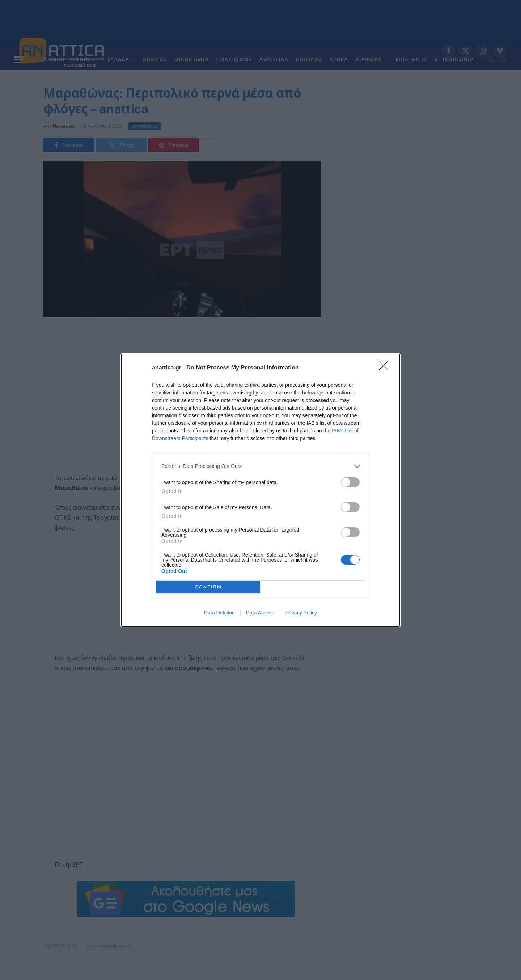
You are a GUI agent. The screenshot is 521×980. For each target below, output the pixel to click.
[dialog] (260, 490)
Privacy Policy (301, 613)
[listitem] (260, 466)
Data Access (260, 613)
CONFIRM (208, 587)
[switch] (350, 482)
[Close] (386, 368)
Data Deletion (219, 613)
